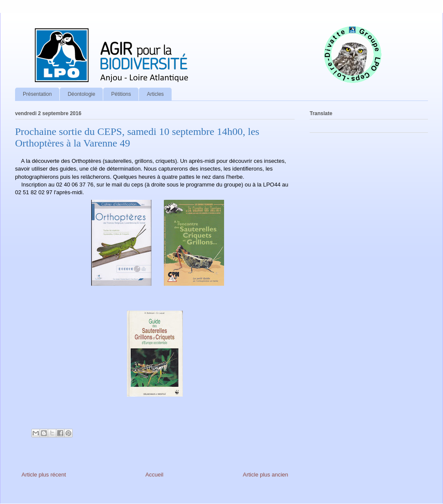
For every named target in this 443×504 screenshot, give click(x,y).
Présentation (37, 94)
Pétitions (121, 94)
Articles (155, 94)
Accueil (154, 475)
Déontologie (81, 94)
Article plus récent (44, 475)
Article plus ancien (266, 475)
